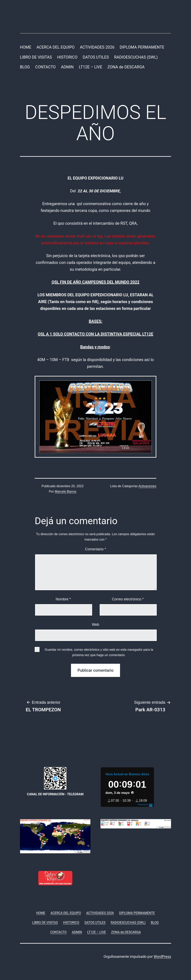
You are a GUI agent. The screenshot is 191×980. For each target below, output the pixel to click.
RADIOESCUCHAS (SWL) (136, 57)
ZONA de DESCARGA (126, 67)
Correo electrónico (128, 599)
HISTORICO (67, 57)
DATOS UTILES (96, 57)
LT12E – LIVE (90, 67)
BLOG (25, 67)
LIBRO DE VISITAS (36, 57)
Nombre (63, 599)
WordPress (162, 957)
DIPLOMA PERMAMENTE (142, 47)
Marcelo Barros (65, 491)
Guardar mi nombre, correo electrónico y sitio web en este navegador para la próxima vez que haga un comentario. (99, 652)
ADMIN (67, 67)
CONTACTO (45, 67)
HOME (26, 47)
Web (96, 625)
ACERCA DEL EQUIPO (56, 47)
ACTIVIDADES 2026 (97, 47)
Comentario (95, 549)
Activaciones (147, 486)
